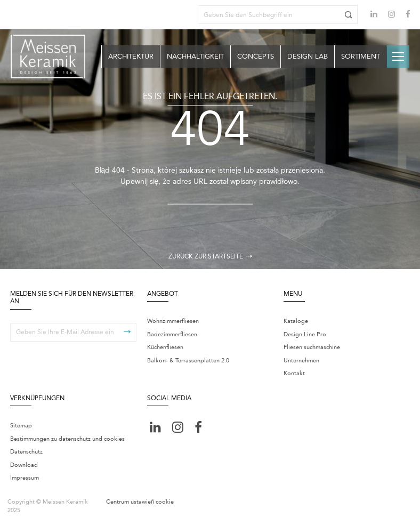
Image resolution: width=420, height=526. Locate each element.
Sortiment (361, 56)
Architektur (131, 56)
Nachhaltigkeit (195, 56)
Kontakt (294, 373)
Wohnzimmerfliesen (173, 321)
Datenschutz (26, 452)
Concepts (256, 56)
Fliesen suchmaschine (312, 347)
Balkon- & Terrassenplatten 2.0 (188, 361)
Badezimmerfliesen (172, 334)
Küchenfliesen (165, 347)
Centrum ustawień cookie (140, 502)
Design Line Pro (305, 334)
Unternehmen (301, 361)
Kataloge (296, 321)
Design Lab (308, 56)
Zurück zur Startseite (210, 256)
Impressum (25, 478)
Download (24, 465)
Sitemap (21, 426)
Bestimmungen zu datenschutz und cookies (67, 439)
